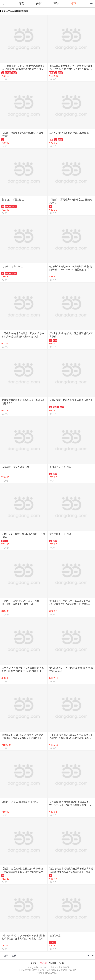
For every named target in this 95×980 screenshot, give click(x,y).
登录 (6, 956)
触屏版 (43, 963)
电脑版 (53, 963)
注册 (14, 956)
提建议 (34, 963)
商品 (22, 4)
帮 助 (62, 963)
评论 (56, 4)
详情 (39, 4)
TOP (92, 956)
